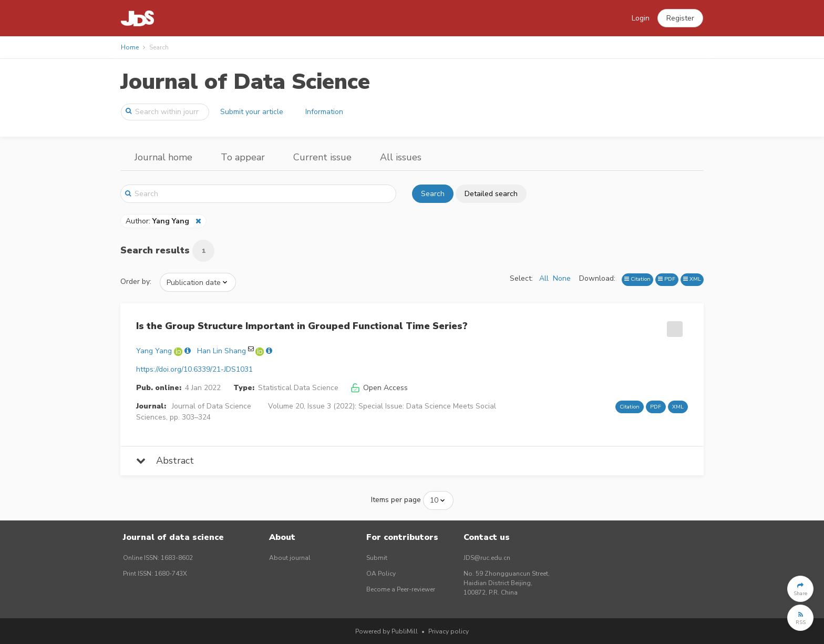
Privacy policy (449, 631)
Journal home (163, 157)
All (544, 278)
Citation (637, 279)
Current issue (322, 157)
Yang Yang (154, 351)
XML (692, 279)
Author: (158, 221)
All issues (401, 157)
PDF (667, 279)
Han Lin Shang (222, 351)
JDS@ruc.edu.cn (487, 558)
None (562, 278)
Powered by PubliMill (387, 631)
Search (433, 194)
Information (324, 112)
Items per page (396, 500)
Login (641, 18)
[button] (680, 18)
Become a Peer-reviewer (401, 589)
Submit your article (252, 112)
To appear (243, 157)
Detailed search (491, 194)
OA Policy (381, 574)
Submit (377, 558)
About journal (290, 558)
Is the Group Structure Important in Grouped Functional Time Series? (302, 326)
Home (130, 47)
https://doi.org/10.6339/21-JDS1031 (194, 369)
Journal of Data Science (245, 82)
